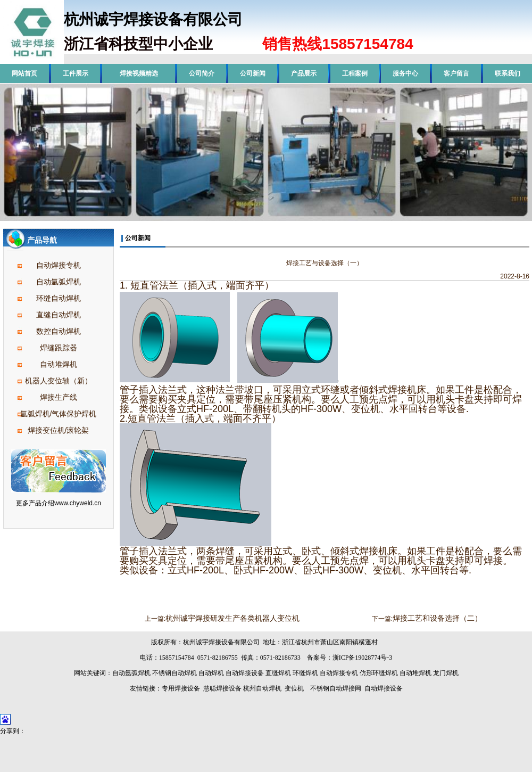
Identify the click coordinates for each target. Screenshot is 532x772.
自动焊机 (211, 673)
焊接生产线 (59, 397)
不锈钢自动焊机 (174, 673)
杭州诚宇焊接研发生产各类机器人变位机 (232, 618)
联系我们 (508, 73)
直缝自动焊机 (59, 315)
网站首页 (24, 73)
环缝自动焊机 (59, 298)
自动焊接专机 (59, 265)
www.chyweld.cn (78, 503)
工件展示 (76, 73)
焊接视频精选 (139, 73)
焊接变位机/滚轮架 (59, 430)
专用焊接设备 (181, 688)
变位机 (294, 688)
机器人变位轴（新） (59, 381)
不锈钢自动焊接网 (336, 688)
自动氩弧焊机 (59, 282)
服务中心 (405, 73)
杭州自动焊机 (262, 688)
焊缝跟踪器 (59, 348)
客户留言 (456, 73)
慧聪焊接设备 (222, 688)
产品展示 (304, 73)
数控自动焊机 (59, 331)
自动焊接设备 (245, 673)
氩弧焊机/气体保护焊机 (59, 414)
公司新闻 (253, 73)
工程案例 (355, 73)
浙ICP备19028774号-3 (363, 658)
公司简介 (202, 73)
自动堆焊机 (59, 364)
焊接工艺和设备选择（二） (437, 618)
